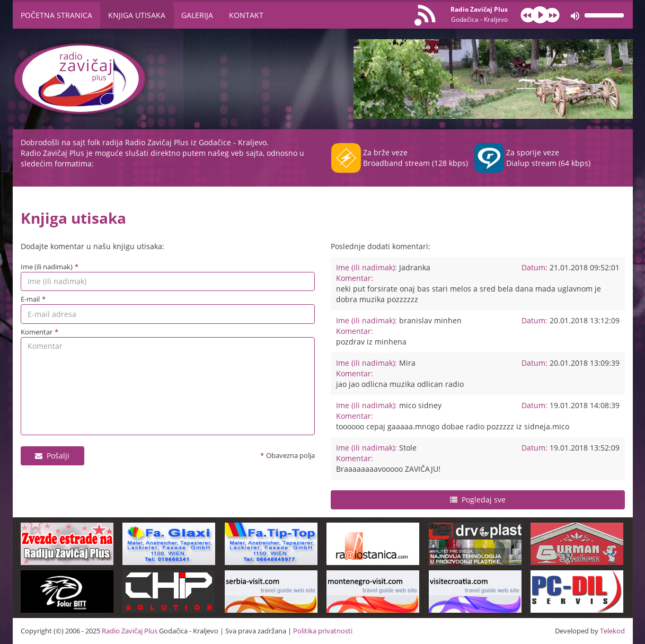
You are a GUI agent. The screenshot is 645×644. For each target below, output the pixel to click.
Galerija (197, 15)
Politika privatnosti (323, 631)
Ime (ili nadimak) (47, 267)
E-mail (30, 299)
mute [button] (575, 16)
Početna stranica (56, 15)
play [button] (540, 15)
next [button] (552, 15)
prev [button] (528, 15)
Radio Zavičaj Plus (479, 14)
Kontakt (246, 15)
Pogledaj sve (484, 500)
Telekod (612, 631)
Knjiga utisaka (137, 15)
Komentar (37, 332)
